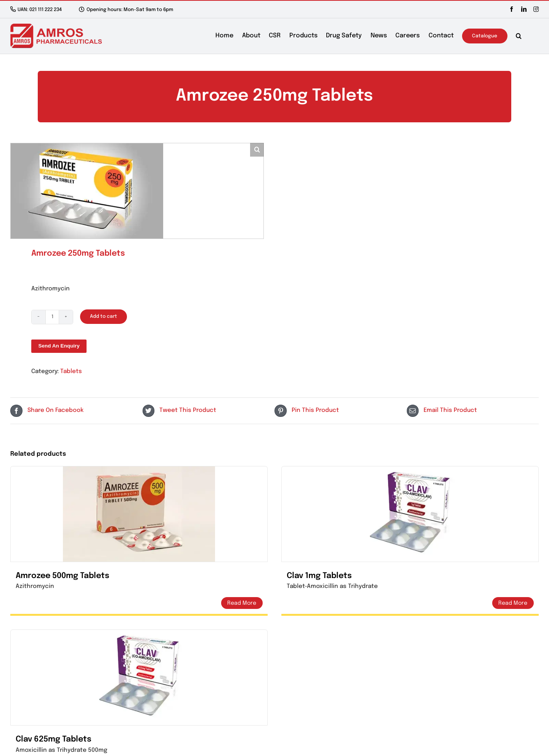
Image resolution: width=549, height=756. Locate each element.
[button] (519, 36)
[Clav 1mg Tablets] (410, 514)
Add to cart (104, 316)
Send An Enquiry (59, 346)
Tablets (71, 372)
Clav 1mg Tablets (319, 576)
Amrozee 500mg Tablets (63, 576)
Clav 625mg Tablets (54, 739)
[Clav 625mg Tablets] (139, 678)
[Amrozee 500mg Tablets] (139, 514)
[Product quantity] (52, 317)
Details (242, 603)
